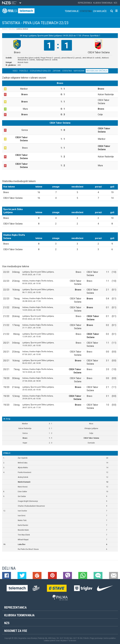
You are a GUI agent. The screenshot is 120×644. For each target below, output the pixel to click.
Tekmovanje (72, 11)
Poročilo (24, 71)
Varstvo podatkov (110, 638)
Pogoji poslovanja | (97, 638)
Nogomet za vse (16, 631)
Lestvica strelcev (22, 29)
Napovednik (79, 71)
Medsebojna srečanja (97, 71)
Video (15, 71)
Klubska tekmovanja (103, 3)
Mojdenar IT (65, 641)
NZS (115, 3)
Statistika (86, 11)
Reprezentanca (85, 3)
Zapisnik (57, 71)
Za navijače (100, 11)
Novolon (73, 641)
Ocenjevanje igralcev (40, 71)
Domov (4, 29)
